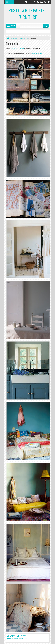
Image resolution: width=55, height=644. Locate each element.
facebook (30, 2)
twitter (26, 2)
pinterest (49, 2)
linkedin (42, 2)
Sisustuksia (12, 44)
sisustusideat (14, 639)
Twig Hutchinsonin (17, 48)
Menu (11, 2)
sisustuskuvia (23, 639)
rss (38, 2)
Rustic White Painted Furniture (28, 14)
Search (46, 26)
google (34, 2)
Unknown (23, 636)
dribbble (45, 2)
